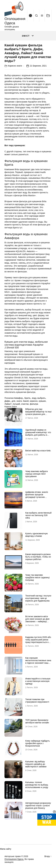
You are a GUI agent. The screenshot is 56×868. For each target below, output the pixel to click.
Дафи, (8, 401)
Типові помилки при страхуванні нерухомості (37, 701)
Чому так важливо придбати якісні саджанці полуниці (37, 577)
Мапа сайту (6, 849)
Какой (26, 401)
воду (34, 398)
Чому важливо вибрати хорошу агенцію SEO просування (37, 474)
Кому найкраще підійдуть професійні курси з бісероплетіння (38, 743)
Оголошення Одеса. (14, 859)
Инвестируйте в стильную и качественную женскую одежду (38, 681)
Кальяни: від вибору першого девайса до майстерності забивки (36, 764)
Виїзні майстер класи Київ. (38, 451)
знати (19, 401)
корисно (34, 401)
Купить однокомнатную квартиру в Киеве (37, 535)
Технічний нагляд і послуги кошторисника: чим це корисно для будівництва (38, 598)
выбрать (42, 398)
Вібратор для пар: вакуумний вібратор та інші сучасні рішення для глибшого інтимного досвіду (38, 414)
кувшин (42, 401)
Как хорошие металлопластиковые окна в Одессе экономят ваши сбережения (38, 662)
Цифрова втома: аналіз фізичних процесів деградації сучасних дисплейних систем (37, 496)
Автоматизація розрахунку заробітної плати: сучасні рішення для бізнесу (38, 806)
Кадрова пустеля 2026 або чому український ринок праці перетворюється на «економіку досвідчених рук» (38, 642)
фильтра (34, 404)
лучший (16, 404)
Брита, (28, 398)
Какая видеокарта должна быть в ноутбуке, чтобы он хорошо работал (38, 557)
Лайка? (8, 404)
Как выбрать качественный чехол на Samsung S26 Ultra (38, 515)
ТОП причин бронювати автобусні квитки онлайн (37, 721)
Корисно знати (15, 66)
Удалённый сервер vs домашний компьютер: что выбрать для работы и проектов (38, 434)
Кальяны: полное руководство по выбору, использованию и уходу (37, 785)
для (13, 401)
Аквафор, (19, 398)
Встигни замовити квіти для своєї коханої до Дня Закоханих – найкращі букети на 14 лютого (37, 620)
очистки (25, 404)
